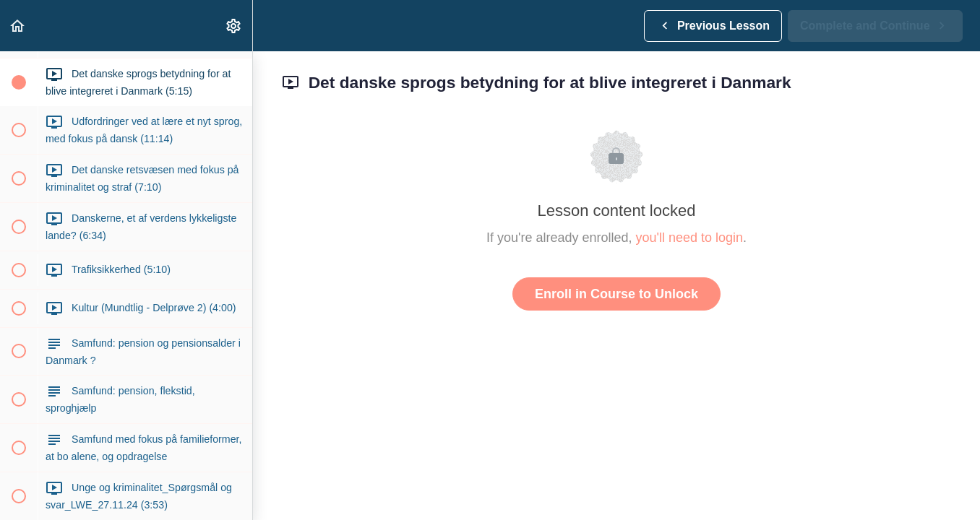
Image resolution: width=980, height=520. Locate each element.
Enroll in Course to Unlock (616, 294)
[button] (18, 26)
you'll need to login (690, 238)
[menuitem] (234, 26)
